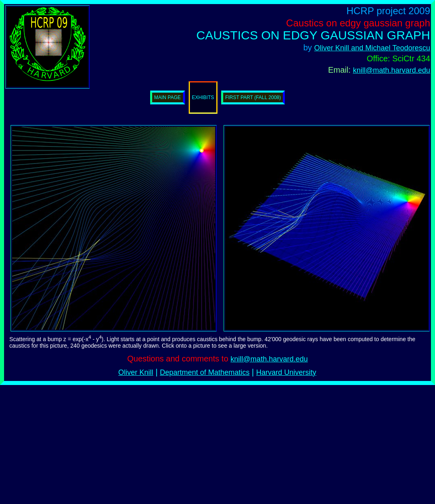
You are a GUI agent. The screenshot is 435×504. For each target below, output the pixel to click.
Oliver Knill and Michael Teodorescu (372, 48)
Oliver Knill (136, 372)
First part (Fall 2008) (253, 97)
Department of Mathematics (205, 372)
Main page (168, 97)
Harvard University (286, 372)
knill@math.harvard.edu (392, 70)
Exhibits (203, 97)
